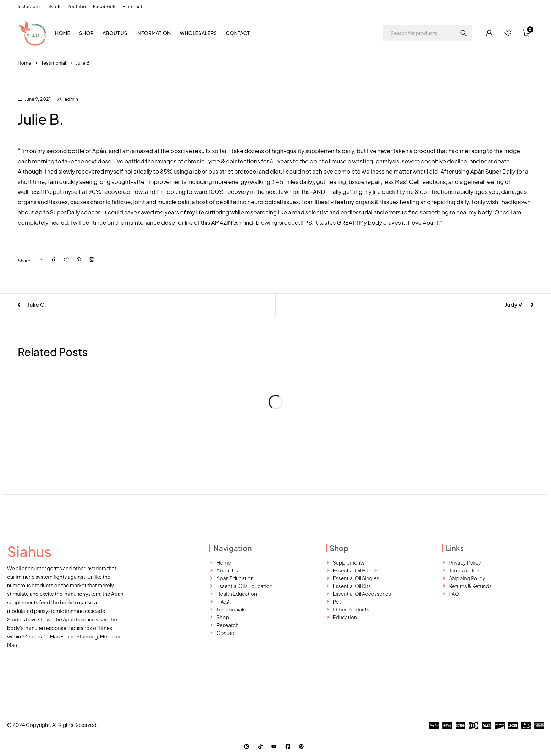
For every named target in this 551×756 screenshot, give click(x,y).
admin (71, 99)
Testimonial (54, 63)
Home (24, 63)
